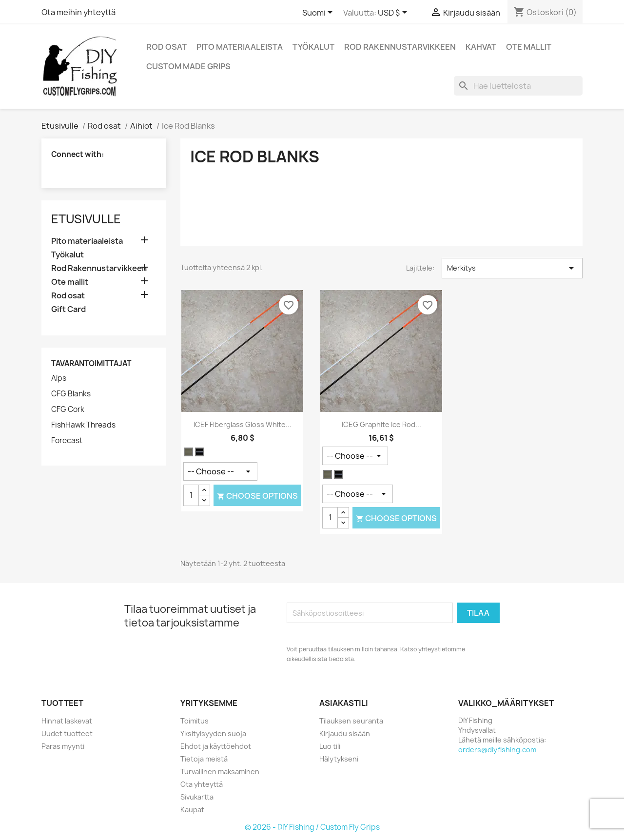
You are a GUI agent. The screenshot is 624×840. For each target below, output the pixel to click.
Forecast (67, 441)
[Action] (220, 471)
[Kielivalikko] (319, 13)
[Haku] (518, 86)
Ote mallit (529, 47)
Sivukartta (197, 797)
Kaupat (192, 810)
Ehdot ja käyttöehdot (216, 746)
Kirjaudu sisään (345, 733)
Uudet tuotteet (67, 733)
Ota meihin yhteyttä (78, 12)
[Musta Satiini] (199, 452)
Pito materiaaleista (240, 47)
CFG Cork (68, 410)
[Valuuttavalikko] (394, 13)
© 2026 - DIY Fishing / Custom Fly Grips (312, 827)
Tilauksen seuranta (351, 721)
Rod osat (166, 47)
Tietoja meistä (204, 759)
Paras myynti (63, 746)
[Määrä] (191, 495)
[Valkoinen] (189, 452)
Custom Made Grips (188, 66)
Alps (59, 378)
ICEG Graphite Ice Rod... (381, 424)
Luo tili (330, 746)
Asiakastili (344, 703)
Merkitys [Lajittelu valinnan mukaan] (512, 268)
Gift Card (68, 309)
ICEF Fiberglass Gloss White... (243, 424)
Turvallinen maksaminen (220, 772)
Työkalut (313, 47)
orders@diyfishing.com (497, 750)
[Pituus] (355, 456)
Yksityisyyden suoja (213, 733)
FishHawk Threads (83, 425)
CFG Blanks (71, 394)
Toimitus (195, 721)
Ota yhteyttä (202, 784)
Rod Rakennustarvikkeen (400, 47)
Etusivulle (86, 219)
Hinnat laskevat (67, 721)
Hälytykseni (339, 759)
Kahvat (481, 47)
